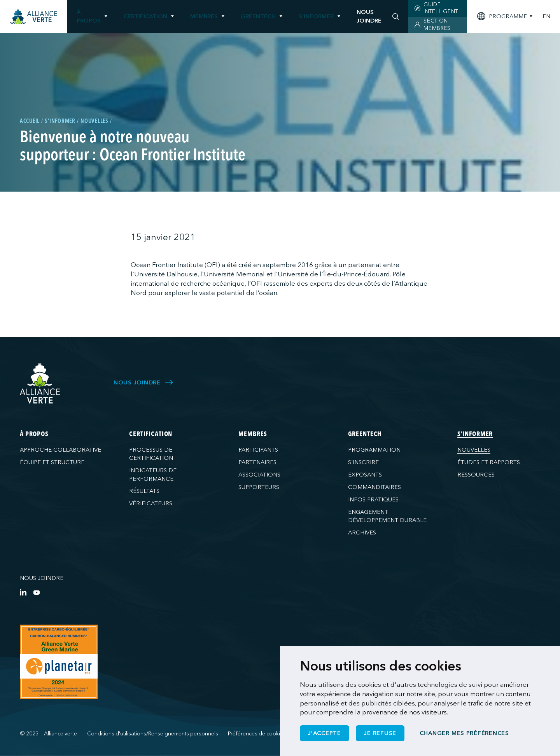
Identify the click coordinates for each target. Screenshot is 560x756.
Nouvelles (474, 450)
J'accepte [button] (325, 733)
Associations (259, 475)
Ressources (476, 475)
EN (546, 17)
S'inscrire (363, 462)
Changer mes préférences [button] (464, 733)
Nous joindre (42, 578)
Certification (145, 16)
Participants (258, 450)
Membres (204, 16)
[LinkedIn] (23, 592)
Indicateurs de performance (153, 474)
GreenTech (258, 16)
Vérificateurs (151, 503)
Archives (362, 533)
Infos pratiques (373, 499)
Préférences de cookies (257, 734)
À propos (89, 16)
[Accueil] (34, 17)
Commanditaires (374, 487)
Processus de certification (151, 454)
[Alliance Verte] (40, 383)
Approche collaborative (60, 450)
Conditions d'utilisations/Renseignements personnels (153, 734)
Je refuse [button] (380, 733)
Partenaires (257, 462)
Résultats (144, 491)
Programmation (374, 450)
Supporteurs (259, 487)
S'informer (316, 16)
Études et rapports (489, 462)
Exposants (365, 475)
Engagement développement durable (387, 516)
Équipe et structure (52, 462)
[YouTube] (36, 592)
